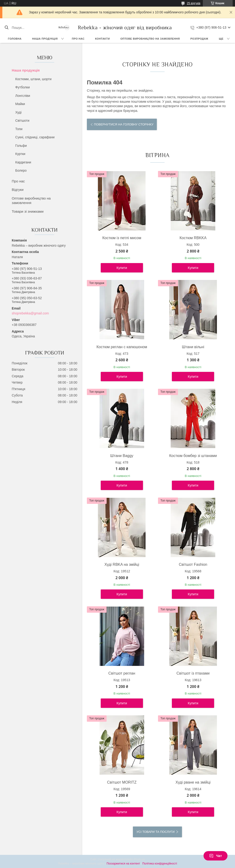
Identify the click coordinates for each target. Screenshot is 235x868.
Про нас (78, 39)
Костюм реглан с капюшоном (122, 347)
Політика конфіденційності (160, 864)
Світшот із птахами (193, 673)
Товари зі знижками (28, 211)
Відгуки (18, 190)
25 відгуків (194, 3)
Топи (19, 129)
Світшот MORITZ (122, 782)
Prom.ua (139, 859)
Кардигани (23, 162)
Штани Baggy (122, 456)
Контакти (102, 39)
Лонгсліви (23, 96)
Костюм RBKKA (193, 238)
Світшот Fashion (193, 564)
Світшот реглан (122, 673)
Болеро (21, 170)
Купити (122, 268)
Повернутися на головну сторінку (124, 124)
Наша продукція (45, 39)
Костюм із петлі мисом (122, 238)
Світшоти (22, 121)
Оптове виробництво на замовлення (150, 39)
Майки (20, 104)
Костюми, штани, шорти (33, 79)
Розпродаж (199, 39)
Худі (18, 112)
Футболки (23, 87)
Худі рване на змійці (193, 782)
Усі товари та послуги (155, 832)
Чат (216, 856)
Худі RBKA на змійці (122, 564)
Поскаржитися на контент (123, 864)
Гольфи (21, 146)
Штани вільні (193, 347)
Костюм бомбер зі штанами (193, 456)
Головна (15, 39)
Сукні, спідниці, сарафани (35, 137)
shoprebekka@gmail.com (30, 313)
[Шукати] (6, 28)
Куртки (20, 154)
